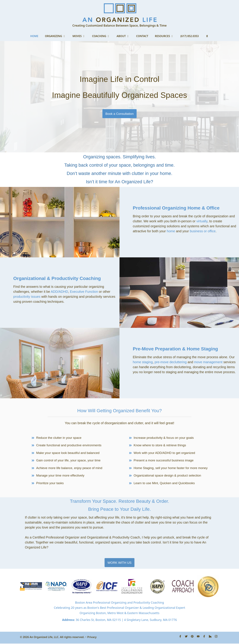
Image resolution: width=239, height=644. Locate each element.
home (171, 231)
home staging (143, 362)
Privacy (92, 638)
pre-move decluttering (171, 362)
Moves (81, 36)
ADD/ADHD (59, 292)
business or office (203, 231)
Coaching (103, 36)
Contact (142, 36)
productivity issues (27, 297)
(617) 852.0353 (190, 36)
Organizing (57, 36)
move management (209, 362)
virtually (202, 221)
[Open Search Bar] (207, 36)
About (125, 36)
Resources (166, 36)
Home (34, 36)
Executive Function (84, 292)
